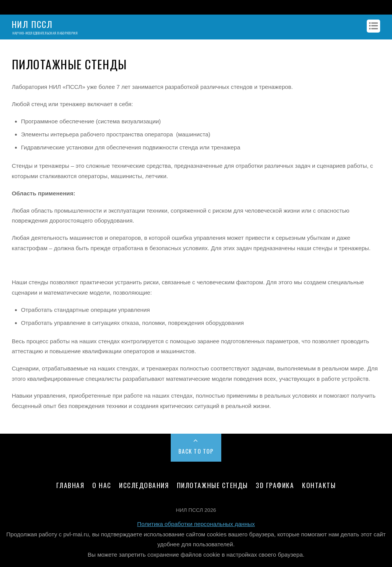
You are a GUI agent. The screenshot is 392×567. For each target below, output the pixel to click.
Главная (70, 485)
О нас (102, 485)
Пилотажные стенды (212, 485)
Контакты (319, 485)
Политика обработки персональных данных (196, 524)
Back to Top (196, 451)
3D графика (275, 485)
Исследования (144, 485)
